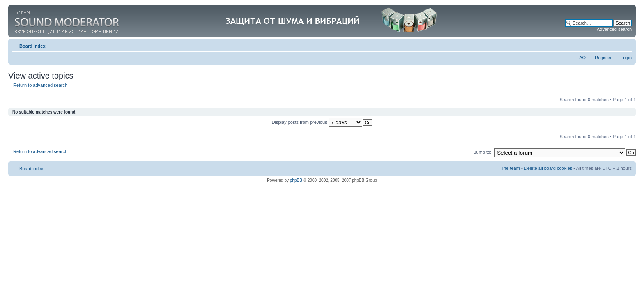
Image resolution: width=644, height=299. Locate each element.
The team (510, 168)
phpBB (296, 180)
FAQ (581, 58)
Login (626, 58)
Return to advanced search (40, 85)
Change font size (626, 44)
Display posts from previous (317, 122)
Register (603, 58)
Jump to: (483, 152)
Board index (32, 46)
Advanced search (614, 29)
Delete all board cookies (548, 168)
